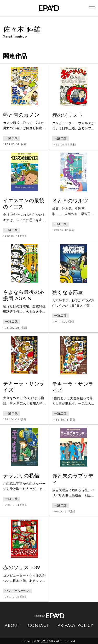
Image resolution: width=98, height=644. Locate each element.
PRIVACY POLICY (75, 625)
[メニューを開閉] (92, 8)
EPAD (44, 641)
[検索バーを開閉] (6, 8)
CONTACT (39, 625)
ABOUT (12, 625)
